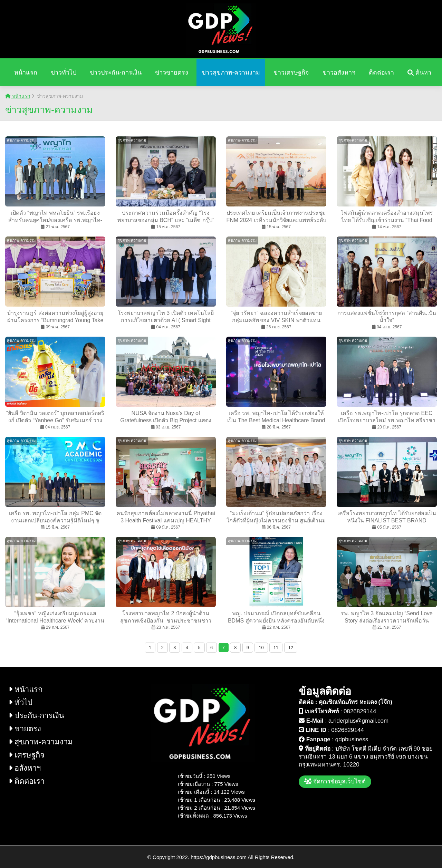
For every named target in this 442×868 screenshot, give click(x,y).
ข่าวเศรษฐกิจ (291, 73)
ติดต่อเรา (381, 73)
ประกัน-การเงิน (36, 716)
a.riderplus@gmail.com (358, 721)
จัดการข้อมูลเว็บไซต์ (335, 782)
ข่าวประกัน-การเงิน (116, 73)
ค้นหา (419, 73)
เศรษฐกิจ (27, 755)
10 (261, 648)
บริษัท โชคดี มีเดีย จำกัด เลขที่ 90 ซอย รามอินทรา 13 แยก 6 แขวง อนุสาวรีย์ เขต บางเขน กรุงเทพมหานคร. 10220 (366, 757)
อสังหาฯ (25, 768)
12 (291, 648)
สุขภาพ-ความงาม (41, 742)
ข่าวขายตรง (172, 73)
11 (276, 648)
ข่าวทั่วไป (64, 73)
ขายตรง (25, 729)
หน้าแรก (26, 73)
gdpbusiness (352, 739)
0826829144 (360, 711)
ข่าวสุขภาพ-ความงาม (231, 73)
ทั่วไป (21, 702)
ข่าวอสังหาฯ (339, 73)
